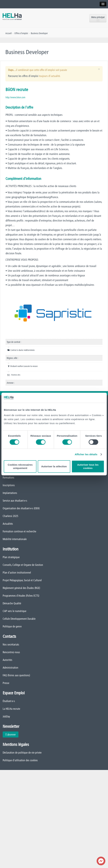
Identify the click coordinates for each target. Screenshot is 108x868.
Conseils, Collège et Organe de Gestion (23, 565)
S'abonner (11, 734)
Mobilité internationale (15, 539)
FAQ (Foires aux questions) (16, 675)
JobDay (6, 716)
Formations (8, 478)
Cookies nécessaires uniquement (20, 466)
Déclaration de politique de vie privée (22, 753)
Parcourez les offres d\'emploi (23, 76)
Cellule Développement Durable (19, 619)
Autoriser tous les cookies (88, 466)
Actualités (8, 524)
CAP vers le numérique (14, 611)
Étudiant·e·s (9, 701)
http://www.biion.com (15, 97)
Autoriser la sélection (54, 466)
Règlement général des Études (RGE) (21, 588)
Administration (10, 668)
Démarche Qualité (12, 603)
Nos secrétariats (11, 644)
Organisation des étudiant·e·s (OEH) (21, 508)
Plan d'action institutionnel (17, 573)
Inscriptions (9, 485)
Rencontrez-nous (11, 652)
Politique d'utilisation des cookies (20, 760)
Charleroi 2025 (10, 516)
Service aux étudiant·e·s (15, 501)
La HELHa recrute (11, 709)
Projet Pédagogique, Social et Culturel (22, 580)
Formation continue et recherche (19, 531)
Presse (6, 683)
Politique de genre (12, 626)
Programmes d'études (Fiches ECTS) (21, 596)
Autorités (7, 660)
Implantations (10, 493)
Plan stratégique (11, 557)
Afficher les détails (86, 454)
